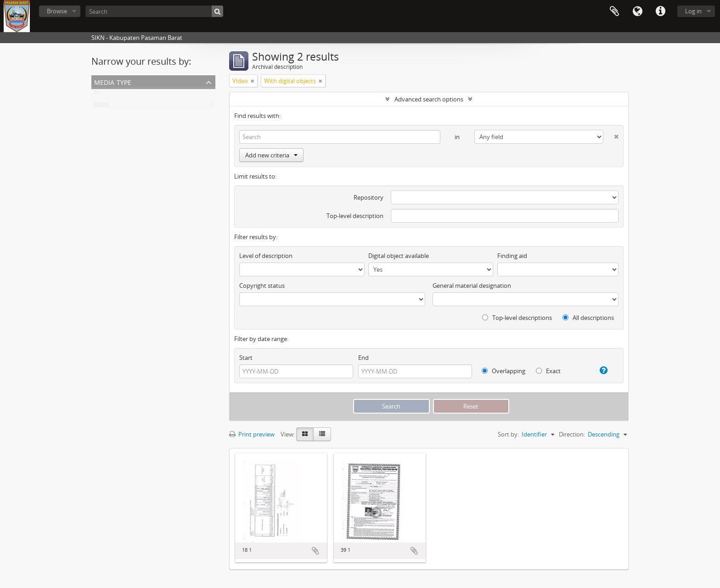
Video (101, 106)
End (363, 358)
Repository (368, 197)
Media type (113, 81)
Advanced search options (429, 99)
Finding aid (512, 256)
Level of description (266, 256)
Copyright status (262, 286)
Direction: (572, 434)
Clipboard (614, 11)
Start (246, 358)
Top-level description (355, 216)
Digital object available (399, 256)
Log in (693, 11)
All (96, 95)
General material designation (472, 286)
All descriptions (588, 318)
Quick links (660, 11)
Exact (548, 371)
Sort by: (508, 434)
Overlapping (503, 371)
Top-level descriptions (517, 318)
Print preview (252, 434)
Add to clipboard (315, 551)
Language (637, 11)
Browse (57, 11)
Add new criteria (271, 155)
